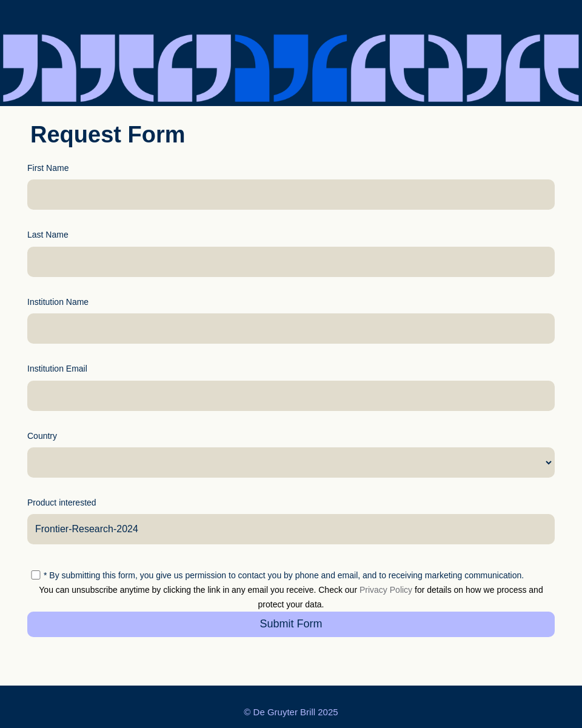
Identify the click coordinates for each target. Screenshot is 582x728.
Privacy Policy (386, 590)
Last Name (48, 235)
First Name (48, 168)
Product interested (62, 503)
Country (42, 436)
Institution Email (57, 369)
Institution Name (58, 302)
